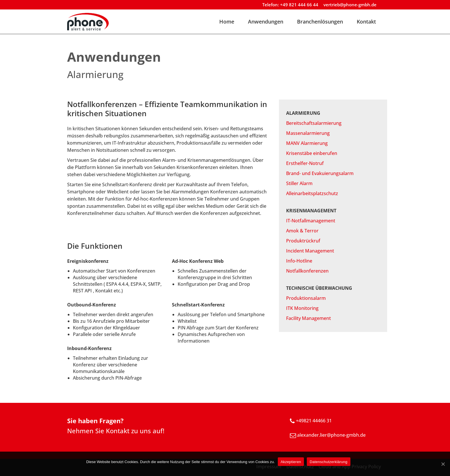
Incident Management (310, 251)
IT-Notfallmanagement (311, 221)
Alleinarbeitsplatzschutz (312, 193)
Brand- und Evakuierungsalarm (320, 173)
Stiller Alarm (299, 183)
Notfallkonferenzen (307, 271)
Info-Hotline (299, 261)
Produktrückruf (303, 241)
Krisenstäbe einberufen (312, 153)
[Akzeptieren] (443, 464)
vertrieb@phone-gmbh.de (350, 5)
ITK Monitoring (302, 308)
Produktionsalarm (306, 298)
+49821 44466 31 (314, 421)
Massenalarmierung (308, 133)
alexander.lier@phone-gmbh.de (331, 435)
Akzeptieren (291, 462)
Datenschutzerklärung (328, 462)
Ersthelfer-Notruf (305, 163)
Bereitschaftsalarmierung (314, 123)
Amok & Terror (302, 231)
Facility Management (309, 318)
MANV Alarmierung (307, 143)
